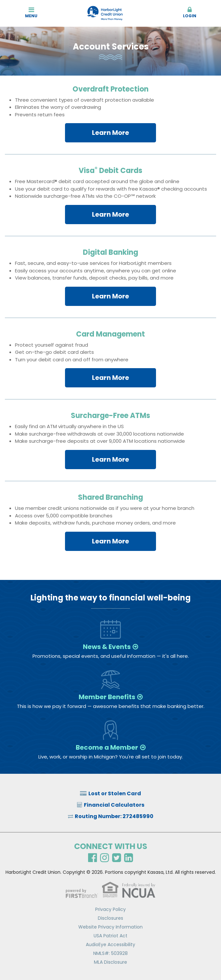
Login (190, 13)
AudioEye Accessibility (110, 944)
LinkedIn (129, 858)
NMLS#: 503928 (110, 953)
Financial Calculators (114, 805)
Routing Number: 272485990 (114, 816)
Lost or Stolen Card (115, 793)
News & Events (107, 647)
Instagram (104, 858)
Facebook (92, 858)
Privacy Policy (110, 909)
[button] (190, 13)
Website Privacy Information (110, 927)
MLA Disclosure (110, 962)
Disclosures (110, 918)
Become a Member (107, 747)
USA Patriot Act (110, 936)
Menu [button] (31, 13)
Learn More (110, 133)
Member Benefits (107, 697)
